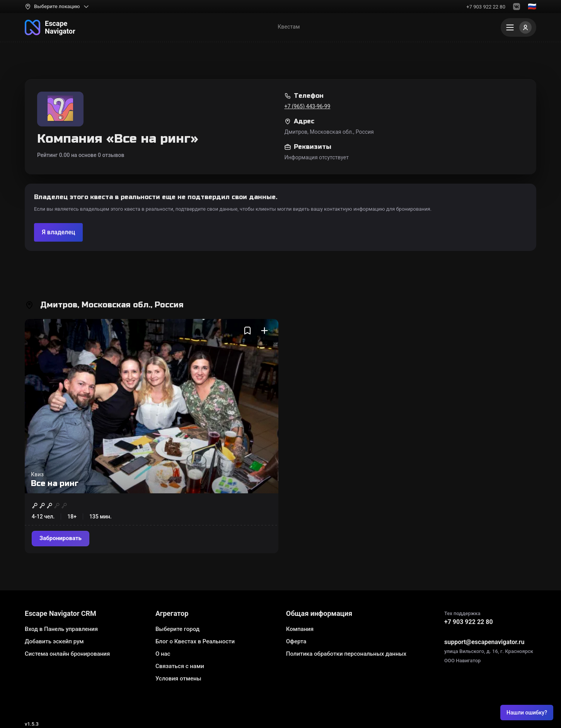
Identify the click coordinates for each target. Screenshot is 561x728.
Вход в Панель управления (61, 629)
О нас (163, 654)
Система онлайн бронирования (67, 654)
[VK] (517, 7)
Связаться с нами (180, 666)
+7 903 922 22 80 (486, 7)
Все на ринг (55, 483)
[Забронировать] (61, 539)
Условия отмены (178, 679)
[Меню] (518, 27)
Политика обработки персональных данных (346, 654)
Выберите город (177, 629)
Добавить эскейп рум (54, 641)
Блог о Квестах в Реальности (195, 641)
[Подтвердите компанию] (58, 232)
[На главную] (50, 27)
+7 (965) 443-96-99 (308, 106)
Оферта (296, 641)
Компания (300, 629)
